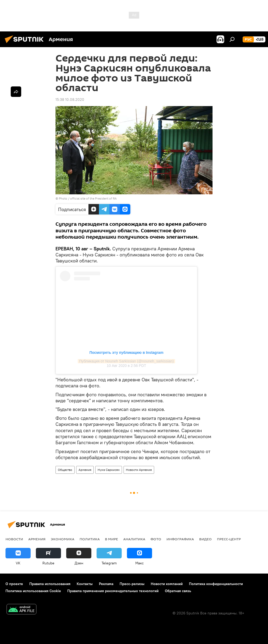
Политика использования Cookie (33, 591)
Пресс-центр (229, 539)
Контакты (85, 584)
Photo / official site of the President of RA (88, 198)
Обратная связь (178, 591)
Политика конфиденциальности (216, 584)
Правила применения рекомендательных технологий (113, 591)
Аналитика (134, 539)
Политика (90, 539)
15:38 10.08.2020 (70, 100)
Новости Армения (139, 470)
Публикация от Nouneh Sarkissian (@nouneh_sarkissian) (126, 361)
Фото (156, 539)
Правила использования (50, 584)
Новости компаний (167, 584)
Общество (65, 470)
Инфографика (180, 539)
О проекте (14, 584)
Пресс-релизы (132, 584)
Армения (85, 470)
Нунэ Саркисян (109, 470)
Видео (205, 539)
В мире (111, 539)
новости (14, 539)
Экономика (63, 539)
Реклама (106, 584)
